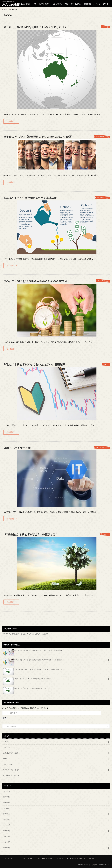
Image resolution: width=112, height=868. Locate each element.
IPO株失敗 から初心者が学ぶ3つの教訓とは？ (31, 534)
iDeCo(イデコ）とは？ (11, 753)
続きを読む (11, 121)
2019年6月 (6, 814)
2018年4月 (6, 848)
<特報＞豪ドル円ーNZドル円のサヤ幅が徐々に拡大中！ (28, 679)
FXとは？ (6, 742)
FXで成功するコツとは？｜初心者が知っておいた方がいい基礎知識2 (32, 661)
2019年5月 (6, 819)
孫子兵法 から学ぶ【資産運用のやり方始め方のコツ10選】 (39, 137)
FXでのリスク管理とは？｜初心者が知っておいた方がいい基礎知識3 (26, 634)
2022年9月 (6, 791)
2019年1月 (6, 825)
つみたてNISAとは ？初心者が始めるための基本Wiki (35, 281)
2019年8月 (6, 808)
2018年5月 (6, 842)
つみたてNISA (57, 4)
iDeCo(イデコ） (76, 4)
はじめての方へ (26, 4)
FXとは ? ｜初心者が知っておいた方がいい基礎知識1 (35, 364)
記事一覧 (106, 4)
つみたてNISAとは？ (10, 764)
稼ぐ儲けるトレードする (92, 4)
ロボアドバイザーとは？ (11, 770)
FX (35, 4)
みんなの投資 (11, 4)
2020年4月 (6, 797)
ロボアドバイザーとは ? (18, 448)
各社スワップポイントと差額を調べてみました (25, 689)
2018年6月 (6, 836)
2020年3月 (6, 803)
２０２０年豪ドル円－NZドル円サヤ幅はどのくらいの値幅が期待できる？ (34, 670)
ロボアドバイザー (44, 4)
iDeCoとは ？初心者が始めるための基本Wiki (30, 198)
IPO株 (66, 4)
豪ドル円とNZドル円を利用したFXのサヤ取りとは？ (35, 27)
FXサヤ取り (7, 747)
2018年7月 (6, 831)
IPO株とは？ (7, 758)
